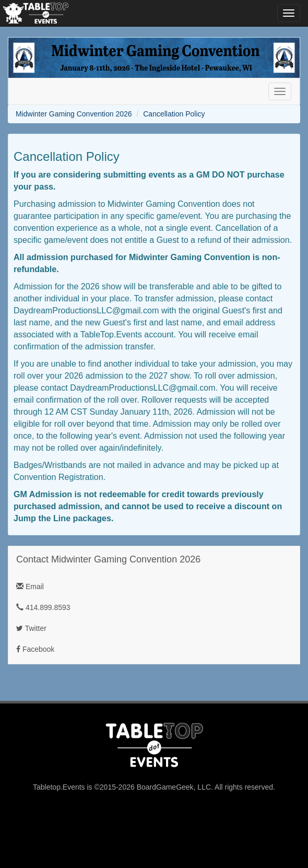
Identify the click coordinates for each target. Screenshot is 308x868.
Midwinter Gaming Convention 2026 (74, 114)
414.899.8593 (43, 607)
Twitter (31, 628)
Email (30, 587)
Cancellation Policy (174, 114)
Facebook (35, 649)
